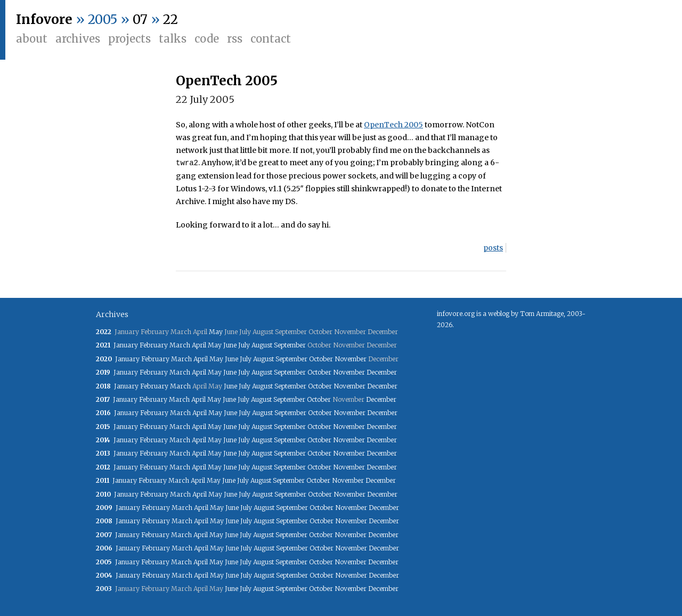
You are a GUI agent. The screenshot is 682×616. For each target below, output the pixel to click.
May (216, 332)
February (154, 345)
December (382, 372)
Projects (129, 39)
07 (140, 19)
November (351, 359)
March (180, 345)
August (262, 345)
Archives (78, 39)
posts (493, 248)
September (290, 345)
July (244, 345)
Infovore (44, 19)
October (321, 359)
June (230, 345)
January (126, 345)
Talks (173, 39)
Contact (271, 39)
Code (207, 39)
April (199, 345)
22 (170, 19)
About (32, 39)
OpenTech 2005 (227, 81)
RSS (235, 39)
